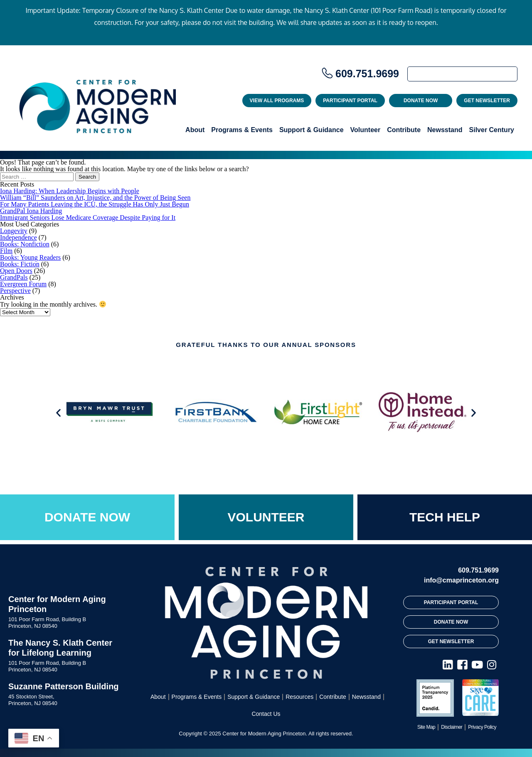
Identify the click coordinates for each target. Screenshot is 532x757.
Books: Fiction (20, 264)
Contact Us (266, 714)
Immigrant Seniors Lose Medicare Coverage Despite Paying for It (88, 218)
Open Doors (16, 271)
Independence (18, 237)
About (195, 130)
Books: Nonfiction (25, 244)
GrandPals (14, 277)
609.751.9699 (367, 74)
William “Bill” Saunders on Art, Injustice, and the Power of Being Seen (95, 198)
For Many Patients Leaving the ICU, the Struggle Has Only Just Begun (95, 204)
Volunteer (366, 130)
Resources (299, 697)
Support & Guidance (312, 130)
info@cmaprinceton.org (461, 580)
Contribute (404, 130)
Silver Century (492, 130)
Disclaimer (452, 727)
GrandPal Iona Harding (31, 211)
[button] (58, 413)
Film (6, 251)
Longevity (14, 231)
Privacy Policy (482, 727)
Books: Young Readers (30, 257)
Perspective (15, 291)
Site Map (426, 727)
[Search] (462, 74)
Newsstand (445, 130)
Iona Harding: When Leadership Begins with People (70, 191)
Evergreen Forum (23, 284)
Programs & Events (242, 130)
